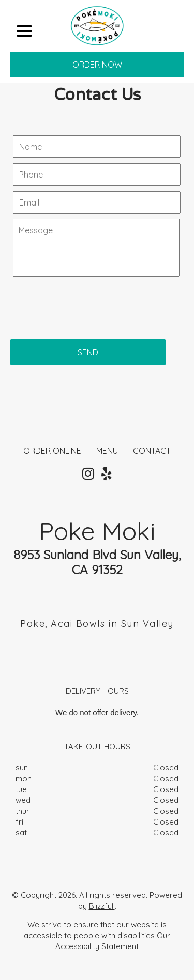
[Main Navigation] (24, 31)
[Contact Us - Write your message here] (96, 248)
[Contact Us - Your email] (97, 202)
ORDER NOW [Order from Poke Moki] (97, 65)
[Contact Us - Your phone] (97, 175)
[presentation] (89, 303)
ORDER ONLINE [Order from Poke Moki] (52, 451)
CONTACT (152, 451)
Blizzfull (102, 906)
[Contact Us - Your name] (97, 147)
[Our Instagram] (88, 474)
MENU (107, 451)
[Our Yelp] (107, 474)
